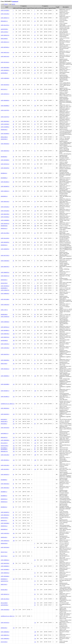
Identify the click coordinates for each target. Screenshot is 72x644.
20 (35, 47)
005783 (13, 4)
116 (35, 207)
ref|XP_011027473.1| (5, 117)
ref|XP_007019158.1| (5, 428)
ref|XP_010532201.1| (5, 207)
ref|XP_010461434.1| (5, 305)
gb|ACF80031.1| (4, 448)
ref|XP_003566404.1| (5, 576)
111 (14, 552)
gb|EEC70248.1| (4, 364)
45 (35, 130)
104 (14, 537)
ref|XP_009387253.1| (5, 337)
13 (13, 56)
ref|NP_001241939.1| (5, 238)
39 (35, 137)
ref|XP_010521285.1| (5, 465)
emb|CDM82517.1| (5, 433)
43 (35, 293)
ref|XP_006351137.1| (5, 42)
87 (13, 310)
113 (14, 354)
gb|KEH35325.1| (4, 499)
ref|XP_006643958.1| (5, 360)
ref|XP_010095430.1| (5, 78)
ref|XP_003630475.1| (5, 512)
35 (13, 134)
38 (13, 127)
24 (35, 32)
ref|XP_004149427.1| (5, 182)
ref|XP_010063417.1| (5, 191)
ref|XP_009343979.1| (5, 168)
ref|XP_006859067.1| (5, 376)
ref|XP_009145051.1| (5, 460)
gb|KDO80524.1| (4, 529)
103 (14, 344)
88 (35, 67)
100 (14, 340)
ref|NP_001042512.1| (5, 369)
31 (13, 130)
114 (35, 376)
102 (35, 451)
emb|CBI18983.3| (4, 340)
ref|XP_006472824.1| (5, 484)
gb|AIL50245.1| (4, 424)
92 (13, 317)
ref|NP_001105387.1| (5, 469)
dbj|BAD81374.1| (4, 451)
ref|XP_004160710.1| (5, 224)
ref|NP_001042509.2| (5, 610)
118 (35, 288)
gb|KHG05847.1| (4, 139)
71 (13, 217)
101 (14, 364)
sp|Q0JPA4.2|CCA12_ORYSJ (7, 616)
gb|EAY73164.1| (4, 556)
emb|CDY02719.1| (5, 581)
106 (35, 226)
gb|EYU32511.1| (4, 89)
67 (35, 121)
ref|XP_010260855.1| (5, 127)
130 (14, 451)
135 (14, 449)
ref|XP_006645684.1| (5, 440)
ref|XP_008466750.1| (5, 272)
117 (35, 211)
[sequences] (15, 1)
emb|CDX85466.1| (5, 605)
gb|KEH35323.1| (4, 245)
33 (13, 137)
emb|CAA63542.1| (5, 32)
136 (14, 448)
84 (13, 305)
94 (13, 283)
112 (14, 384)
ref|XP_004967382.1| (5, 334)
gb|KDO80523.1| (4, 196)
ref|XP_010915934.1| (5, 533)
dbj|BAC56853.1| (4, 137)
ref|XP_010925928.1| (5, 261)
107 (35, 276)
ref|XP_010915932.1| (5, 348)
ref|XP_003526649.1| (5, 160)
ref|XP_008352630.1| (5, 515)
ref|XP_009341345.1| (5, 202)
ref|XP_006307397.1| (5, 267)
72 (13, 242)
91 (13, 526)
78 (13, 272)
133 (14, 628)
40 (35, 196)
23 (35, 39)
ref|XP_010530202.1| (5, 217)
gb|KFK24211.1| (4, 228)
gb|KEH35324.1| (4, 502)
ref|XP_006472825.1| (5, 488)
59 (35, 182)
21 (35, 18)
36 (13, 139)
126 (14, 446)
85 (13, 293)
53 (13, 226)
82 (35, 449)
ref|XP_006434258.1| (5, 144)
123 (35, 280)
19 (35, 42)
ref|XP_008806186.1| (5, 293)
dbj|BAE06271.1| (4, 21)
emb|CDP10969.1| (4, 29)
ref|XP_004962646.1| (5, 632)
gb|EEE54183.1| (4, 628)
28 (35, 70)
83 (35, 78)
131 (14, 616)
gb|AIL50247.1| (4, 419)
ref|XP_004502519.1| (5, 541)
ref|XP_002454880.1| (5, 384)
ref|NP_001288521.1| (5, 397)
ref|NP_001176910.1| (5, 599)
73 (35, 224)
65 (35, 144)
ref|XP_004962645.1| (5, 639)
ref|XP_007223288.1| (5, 299)
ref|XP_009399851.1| (5, 330)
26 (35, 110)
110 (14, 391)
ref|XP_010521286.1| (5, 455)
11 (13, 47)
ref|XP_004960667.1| (5, 566)
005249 (6, 4)
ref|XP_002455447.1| (5, 414)
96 (13, 327)
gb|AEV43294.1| (4, 642)
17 (35, 14)
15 (35, 52)
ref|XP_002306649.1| (5, 134)
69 (13, 191)
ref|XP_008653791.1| (5, 635)
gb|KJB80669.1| (4, 480)
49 (13, 182)
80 (35, 317)
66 (13, 214)
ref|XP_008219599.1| (5, 214)
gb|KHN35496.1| (4, 314)
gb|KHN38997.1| (4, 288)
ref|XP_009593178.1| (5, 35)
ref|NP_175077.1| (4, 310)
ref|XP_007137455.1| (5, 255)
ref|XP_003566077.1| (5, 391)
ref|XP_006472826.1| (5, 121)
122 (14, 419)
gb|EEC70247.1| (4, 584)
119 (35, 286)
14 (13, 62)
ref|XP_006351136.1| (5, 52)
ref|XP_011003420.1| (5, 124)
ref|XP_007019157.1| (5, 94)
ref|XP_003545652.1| (5, 286)
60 (35, 242)
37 (13, 151)
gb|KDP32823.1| (4, 130)
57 (35, 255)
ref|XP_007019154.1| (5, 623)
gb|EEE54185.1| (4, 537)
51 (13, 202)
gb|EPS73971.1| (4, 520)
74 (35, 202)
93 (35, 404)
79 (35, 249)
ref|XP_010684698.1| (5, 220)
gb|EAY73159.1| (4, 552)
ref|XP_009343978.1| (5, 242)
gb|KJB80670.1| (4, 496)
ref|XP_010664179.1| (5, 290)
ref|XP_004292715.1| (5, 276)
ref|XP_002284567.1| (5, 70)
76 (13, 255)
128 (14, 455)
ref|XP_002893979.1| (5, 249)
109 (14, 334)
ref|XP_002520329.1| (5, 85)
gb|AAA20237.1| (4, 443)
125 (14, 579)
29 (35, 73)
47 (35, 157)
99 (35, 322)
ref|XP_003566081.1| (5, 569)
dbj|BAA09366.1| (4, 39)
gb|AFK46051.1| (4, 178)
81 (13, 261)
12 (13, 52)
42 (35, 217)
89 (13, 523)
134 (14, 460)
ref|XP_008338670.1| (5, 186)
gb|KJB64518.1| (4, 173)
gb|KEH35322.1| (4, 526)
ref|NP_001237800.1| (5, 233)
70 (35, 310)
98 (35, 245)
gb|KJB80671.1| (4, 492)
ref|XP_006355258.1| (5, 563)
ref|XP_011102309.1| (5, 10)
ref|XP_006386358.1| (5, 100)
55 (13, 238)
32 (13, 168)
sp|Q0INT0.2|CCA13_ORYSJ (7, 404)
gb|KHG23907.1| (4, 421)
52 (13, 196)
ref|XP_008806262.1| (5, 560)
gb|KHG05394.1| (4, 543)
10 (35, 21)
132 (14, 469)
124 (35, 168)
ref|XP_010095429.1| (5, 322)
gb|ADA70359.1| (4, 283)
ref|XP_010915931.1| (5, 344)
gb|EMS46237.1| (4, 579)
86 (35, 62)
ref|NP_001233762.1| (5, 25)
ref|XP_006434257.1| (5, 474)
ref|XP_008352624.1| (5, 408)
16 (35, 56)
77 (13, 288)
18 (35, 25)
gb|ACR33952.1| (4, 449)
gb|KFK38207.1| (4, 280)
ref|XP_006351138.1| (5, 56)
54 (35, 348)
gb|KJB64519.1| (4, 507)
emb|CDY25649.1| (5, 446)
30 (13, 124)
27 (13, 110)
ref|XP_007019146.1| (5, 547)
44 (35, 233)
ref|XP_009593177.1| (5, 18)
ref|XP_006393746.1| (5, 151)
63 (35, 419)
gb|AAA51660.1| (4, 603)
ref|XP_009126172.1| (5, 594)
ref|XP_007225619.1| (5, 62)
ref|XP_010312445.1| (5, 14)
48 (35, 139)
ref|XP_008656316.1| (5, 573)
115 (35, 106)
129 (14, 610)
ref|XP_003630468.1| (5, 523)
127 (14, 465)
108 (35, 440)
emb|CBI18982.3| (4, 73)
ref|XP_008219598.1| (5, 67)
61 (35, 151)
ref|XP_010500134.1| (5, 317)
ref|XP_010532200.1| (5, 211)
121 (14, 569)
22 (35, 35)
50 (35, 94)
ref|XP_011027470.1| (5, 110)
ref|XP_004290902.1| (5, 106)
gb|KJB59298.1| (4, 157)
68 (13, 276)
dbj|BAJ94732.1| (4, 437)
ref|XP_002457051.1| (5, 354)
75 (13, 220)
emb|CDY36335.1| (5, 518)
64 (13, 224)
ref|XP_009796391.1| (5, 47)
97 (35, 360)
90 (13, 322)
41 (35, 160)
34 (13, 144)
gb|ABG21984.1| (4, 590)
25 (35, 117)
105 (35, 238)
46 (35, 299)
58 (35, 178)
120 (14, 433)
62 (35, 186)
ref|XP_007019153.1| (5, 164)
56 (13, 164)
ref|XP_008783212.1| (5, 327)
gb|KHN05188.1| (4, 226)
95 (13, 314)
